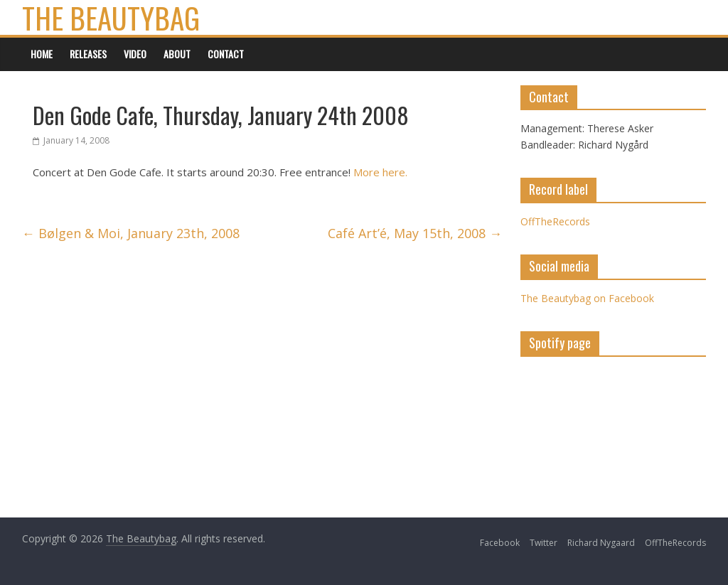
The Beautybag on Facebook (587, 298)
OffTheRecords (555, 221)
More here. (379, 172)
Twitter (544, 543)
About (177, 54)
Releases (88, 54)
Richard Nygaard (601, 543)
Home (42, 54)
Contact (226, 54)
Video (135, 54)
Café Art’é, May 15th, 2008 (415, 233)
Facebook (500, 543)
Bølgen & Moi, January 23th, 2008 (131, 233)
